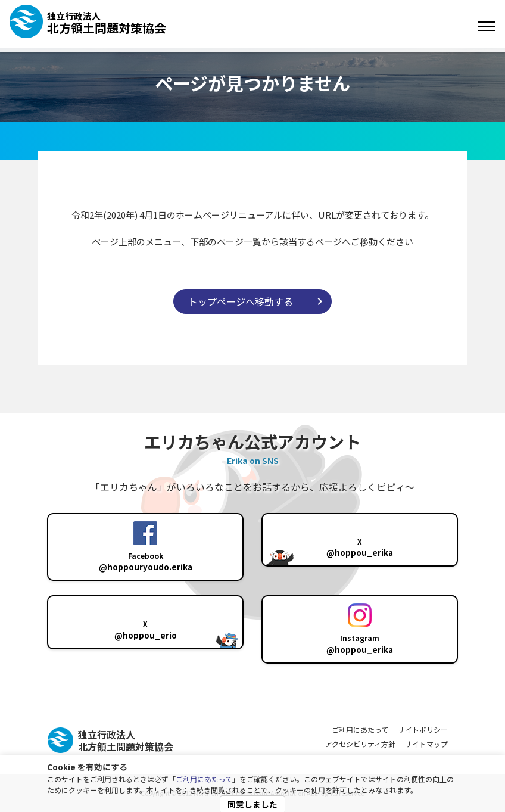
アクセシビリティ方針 (360, 744)
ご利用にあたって (204, 779)
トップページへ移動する (241, 301)
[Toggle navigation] (487, 26)
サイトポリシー (423, 729)
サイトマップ (426, 744)
